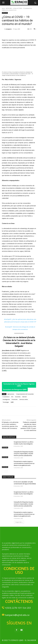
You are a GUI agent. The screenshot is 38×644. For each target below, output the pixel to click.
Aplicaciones (11, 394)
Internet (24, 397)
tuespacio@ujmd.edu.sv (17, 615)
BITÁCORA (9, 8)
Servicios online (24, 399)
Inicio (3, 8)
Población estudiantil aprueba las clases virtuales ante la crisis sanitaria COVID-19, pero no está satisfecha (28, 426)
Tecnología (6, 402)
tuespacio (9, 29)
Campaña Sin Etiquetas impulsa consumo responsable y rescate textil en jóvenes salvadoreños (23, 454)
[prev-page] (3, 471)
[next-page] (6, 471)
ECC (12, 397)
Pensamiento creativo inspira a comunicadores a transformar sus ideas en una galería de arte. (24, 463)
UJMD (12, 402)
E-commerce (6, 397)
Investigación (6, 399)
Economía (18, 397)
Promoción (15, 399)
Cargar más (19, 522)
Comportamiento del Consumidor (25, 394)
